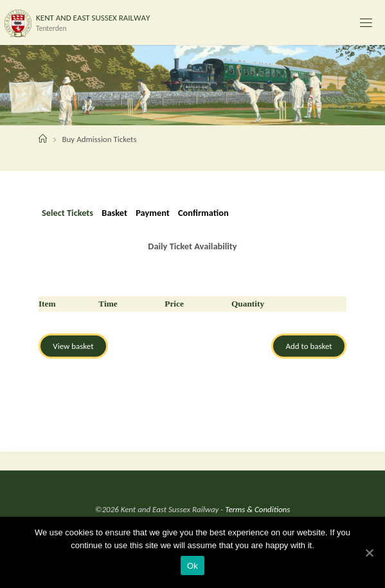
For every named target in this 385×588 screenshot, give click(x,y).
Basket (114, 213)
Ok (192, 566)
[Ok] (369, 553)
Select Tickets (67, 213)
